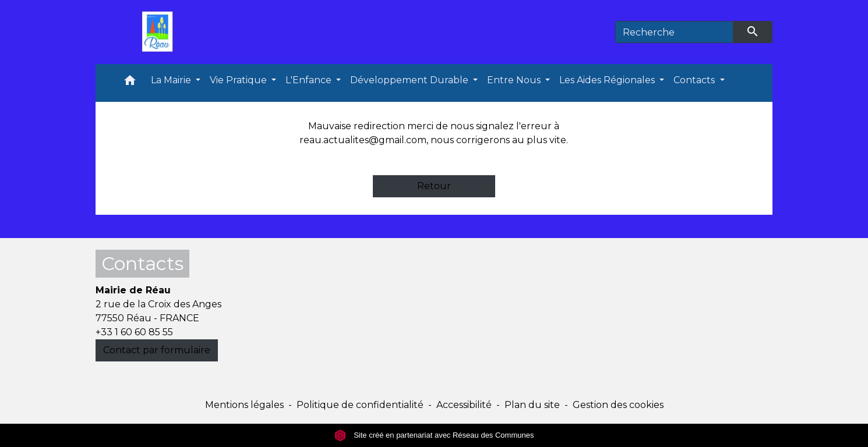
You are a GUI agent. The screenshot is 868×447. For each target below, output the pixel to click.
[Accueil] (160, 32)
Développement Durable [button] (410, 80)
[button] (130, 83)
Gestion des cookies (618, 405)
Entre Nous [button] (515, 80)
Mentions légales (244, 405)
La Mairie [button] (172, 80)
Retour (434, 186)
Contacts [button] (695, 80)
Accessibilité (464, 405)
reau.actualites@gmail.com (363, 140)
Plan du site (532, 405)
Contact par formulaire (157, 350)
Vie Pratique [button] (239, 80)
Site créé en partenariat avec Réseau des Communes (434, 435)
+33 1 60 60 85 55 (134, 332)
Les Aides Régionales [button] (608, 80)
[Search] (674, 32)
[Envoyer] (753, 32)
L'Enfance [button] (310, 80)
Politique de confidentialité (360, 405)
